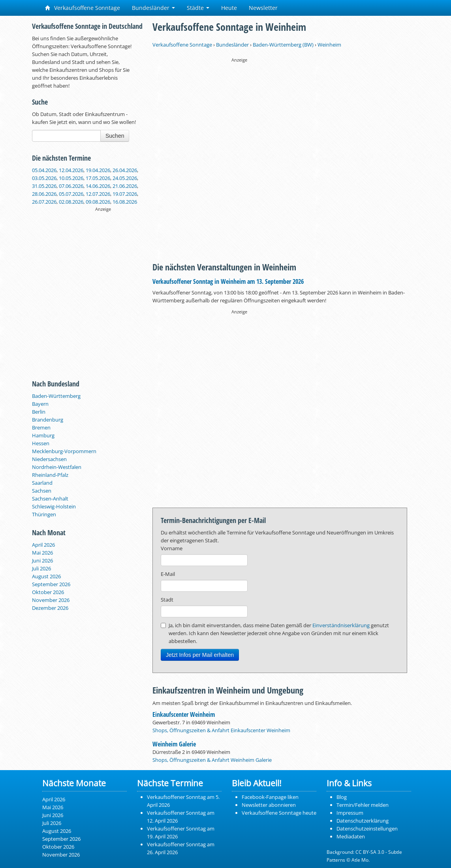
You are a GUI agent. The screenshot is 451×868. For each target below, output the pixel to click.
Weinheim (329, 45)
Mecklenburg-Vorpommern (64, 451)
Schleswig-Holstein (54, 506)
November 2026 (51, 600)
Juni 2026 (42, 561)
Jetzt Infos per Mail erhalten (200, 655)
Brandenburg (48, 420)
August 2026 (46, 576)
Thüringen (44, 514)
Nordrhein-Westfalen (57, 467)
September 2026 (51, 584)
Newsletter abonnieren (269, 805)
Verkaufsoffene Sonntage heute (279, 813)
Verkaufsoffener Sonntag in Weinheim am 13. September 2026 (228, 281)
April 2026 (43, 545)
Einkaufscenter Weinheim (184, 714)
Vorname (172, 548)
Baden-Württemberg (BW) (283, 45)
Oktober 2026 (48, 592)
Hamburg (43, 435)
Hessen (41, 443)
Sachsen (42, 491)
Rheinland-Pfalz (50, 475)
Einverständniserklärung (341, 625)
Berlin (39, 412)
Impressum (350, 813)
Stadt (167, 600)
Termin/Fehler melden (363, 805)
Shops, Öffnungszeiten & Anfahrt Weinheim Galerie (212, 760)
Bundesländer (153, 8)
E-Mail (168, 574)
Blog (342, 797)
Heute (229, 8)
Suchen (115, 136)
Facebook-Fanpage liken (270, 797)
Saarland (42, 483)
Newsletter (263, 8)
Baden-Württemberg (56, 396)
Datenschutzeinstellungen (367, 829)
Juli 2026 (41, 568)
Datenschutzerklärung (363, 821)
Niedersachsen (49, 459)
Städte (198, 8)
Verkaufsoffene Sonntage (83, 8)
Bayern (40, 404)
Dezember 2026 (50, 608)
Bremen (41, 427)
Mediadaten (351, 836)
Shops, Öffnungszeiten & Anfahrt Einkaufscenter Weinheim (221, 730)
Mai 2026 (42, 553)
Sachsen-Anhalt (50, 499)
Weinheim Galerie (174, 744)
